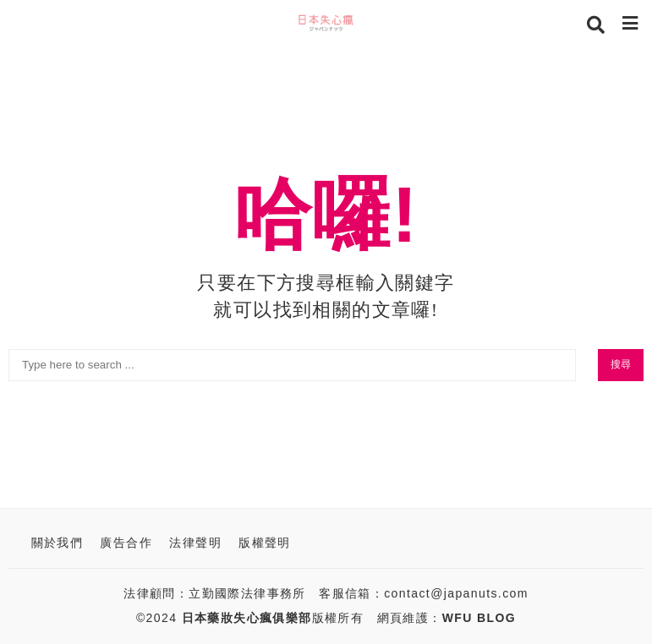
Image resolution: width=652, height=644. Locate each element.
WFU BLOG (479, 618)
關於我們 (58, 543)
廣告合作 (126, 543)
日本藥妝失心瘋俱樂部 (247, 618)
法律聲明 (195, 543)
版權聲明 (265, 543)
